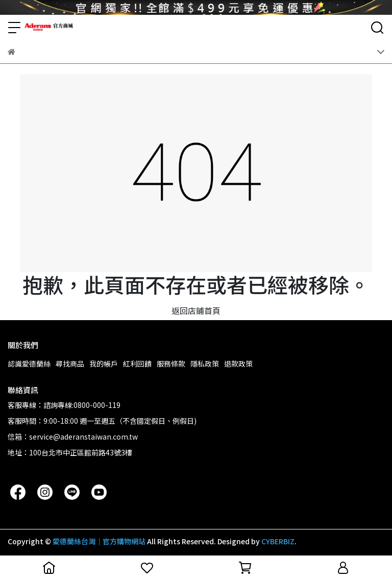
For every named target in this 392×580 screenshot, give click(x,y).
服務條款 (171, 364)
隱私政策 (205, 364)
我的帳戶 (104, 364)
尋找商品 (70, 364)
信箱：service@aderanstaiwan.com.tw (73, 437)
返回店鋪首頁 (196, 310)
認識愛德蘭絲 (29, 364)
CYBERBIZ (278, 541)
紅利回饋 (137, 364)
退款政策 (238, 364)
